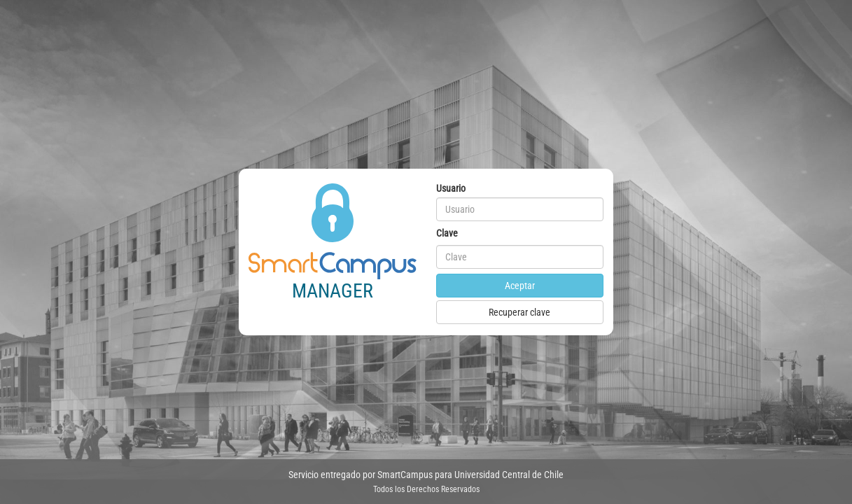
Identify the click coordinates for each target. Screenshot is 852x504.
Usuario (451, 188)
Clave (447, 233)
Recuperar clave (519, 312)
